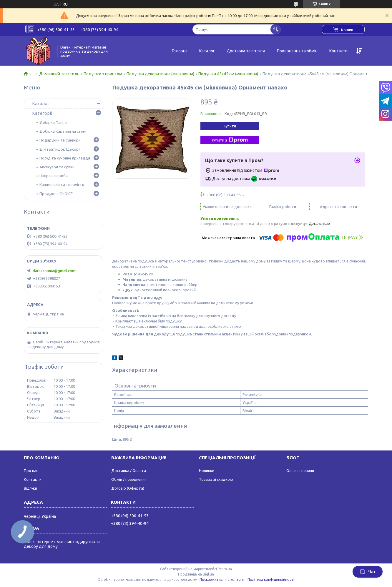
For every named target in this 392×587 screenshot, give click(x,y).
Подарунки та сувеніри (60, 140)
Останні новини (300, 470)
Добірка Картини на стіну (63, 131)
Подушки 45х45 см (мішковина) (228, 74)
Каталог (207, 51)
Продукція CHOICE (56, 194)
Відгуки (30, 488)
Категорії (42, 113)
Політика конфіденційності (271, 579)
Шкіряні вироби (54, 176)
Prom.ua (225, 569)
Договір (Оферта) (128, 488)
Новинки (207, 470)
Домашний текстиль (59, 74)
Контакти (338, 51)
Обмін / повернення (129, 479)
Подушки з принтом (103, 74)
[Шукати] (276, 29)
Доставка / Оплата (129, 470)
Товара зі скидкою (216, 479)
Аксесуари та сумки (57, 167)
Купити (230, 126)
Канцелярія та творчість (62, 184)
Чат (368, 572)
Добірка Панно (53, 122)
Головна (180, 51)
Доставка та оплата (246, 51)
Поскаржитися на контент (222, 579)
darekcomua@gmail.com (54, 271)
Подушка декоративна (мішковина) (160, 74)
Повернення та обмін (297, 51)
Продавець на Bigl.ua (196, 574)
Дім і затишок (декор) (60, 149)
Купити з (230, 140)
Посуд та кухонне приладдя (65, 158)
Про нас (31, 470)
